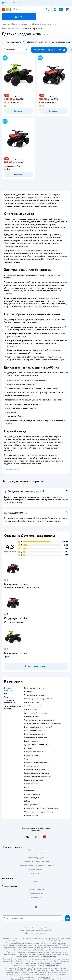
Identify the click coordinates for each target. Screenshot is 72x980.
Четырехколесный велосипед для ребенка (42, 724)
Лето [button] (6, 697)
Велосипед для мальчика (35, 734)
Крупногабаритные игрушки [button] (12, 707)
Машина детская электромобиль (38, 699)
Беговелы (28, 692)
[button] (19, 17)
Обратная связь (36, 870)
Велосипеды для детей (34, 688)
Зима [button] (6, 694)
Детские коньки (31, 755)
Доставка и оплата (36, 850)
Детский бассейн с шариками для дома (41, 808)
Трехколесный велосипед (35, 695)
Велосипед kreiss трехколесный (38, 727)
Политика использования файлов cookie (36, 866)
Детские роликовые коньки (36, 762)
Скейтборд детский (33, 706)
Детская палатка (31, 815)
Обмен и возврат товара (36, 854)
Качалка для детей (32, 716)
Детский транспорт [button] (9, 689)
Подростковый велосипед (36, 738)
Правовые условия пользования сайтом (36, 930)
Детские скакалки (32, 794)
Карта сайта (36, 874)
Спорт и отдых (19, 24)
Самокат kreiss (30, 709)
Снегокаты (29, 748)
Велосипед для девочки (34, 731)
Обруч (27, 801)
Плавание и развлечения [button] (10, 702)
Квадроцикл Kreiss (16, 584)
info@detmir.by (49, 957)
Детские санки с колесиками (37, 745)
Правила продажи (36, 858)
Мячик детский (31, 791)
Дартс (27, 787)
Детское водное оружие (35, 769)
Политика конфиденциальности (36, 862)
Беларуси (43, 933)
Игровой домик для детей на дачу (39, 812)
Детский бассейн (32, 784)
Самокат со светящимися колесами (39, 720)
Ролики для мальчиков (34, 780)
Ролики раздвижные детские (36, 773)
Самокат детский (31, 702)
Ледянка (28, 759)
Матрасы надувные (32, 798)
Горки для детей (31, 805)
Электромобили (10, 29)
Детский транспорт (42, 24)
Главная (5, 24)
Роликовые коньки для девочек (38, 777)
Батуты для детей (31, 766)
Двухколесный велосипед (36, 713)
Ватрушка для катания (33, 752)
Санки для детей (31, 741)
